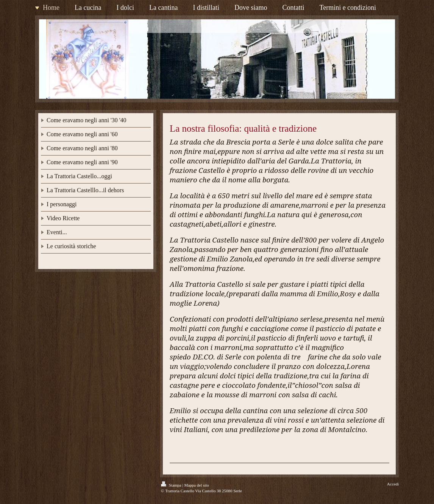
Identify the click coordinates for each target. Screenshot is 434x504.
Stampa (172, 485)
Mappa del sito (196, 485)
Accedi (393, 484)
